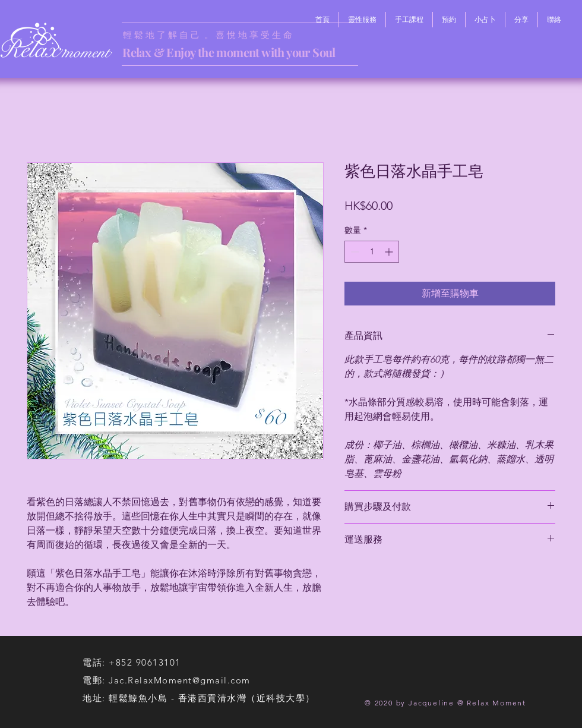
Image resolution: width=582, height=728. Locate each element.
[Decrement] (354, 252)
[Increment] (390, 252)
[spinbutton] (372, 252)
